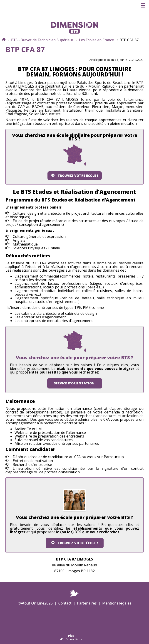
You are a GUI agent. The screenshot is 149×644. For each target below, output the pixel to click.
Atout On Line (33, 603)
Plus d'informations (71, 638)
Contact (65, 603)
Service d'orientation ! (75, 383)
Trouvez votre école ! (75, 176)
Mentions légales (117, 603)
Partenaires (87, 603)
